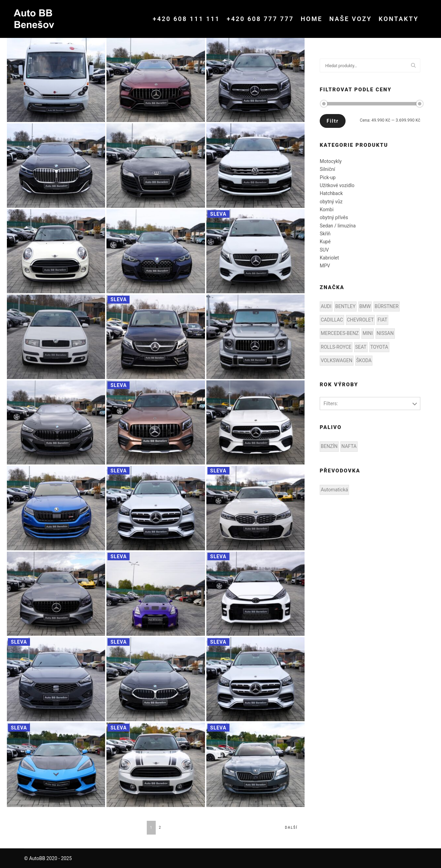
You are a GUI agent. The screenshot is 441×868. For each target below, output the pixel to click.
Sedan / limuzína (338, 226)
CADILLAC (332, 320)
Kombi (327, 210)
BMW (365, 306)
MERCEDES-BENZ (340, 333)
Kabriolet (329, 258)
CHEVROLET (360, 320)
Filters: (331, 404)
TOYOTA (379, 347)
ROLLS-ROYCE (336, 347)
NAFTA (349, 446)
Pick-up (328, 177)
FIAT (382, 320)
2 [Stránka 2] (160, 828)
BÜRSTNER (387, 306)
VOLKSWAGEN (337, 360)
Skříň (325, 234)
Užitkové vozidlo (337, 185)
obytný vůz (331, 202)
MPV (325, 266)
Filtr (333, 121)
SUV (324, 250)
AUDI (326, 306)
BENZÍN (329, 446)
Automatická (334, 490)
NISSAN (385, 333)
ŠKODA (364, 360)
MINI (368, 333)
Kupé (325, 242)
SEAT (361, 347)
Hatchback (331, 193)
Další (291, 828)
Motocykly (331, 161)
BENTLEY (345, 306)
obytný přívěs (334, 217)
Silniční (327, 169)
